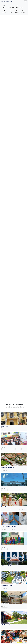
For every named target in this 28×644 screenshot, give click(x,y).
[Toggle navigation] (25, 2)
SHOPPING (11, 11)
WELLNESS (23, 11)
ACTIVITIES (4, 6)
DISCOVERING (11, 6)
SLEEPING (17, 11)
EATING (17, 6)
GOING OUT (23, 6)
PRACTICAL (4, 11)
